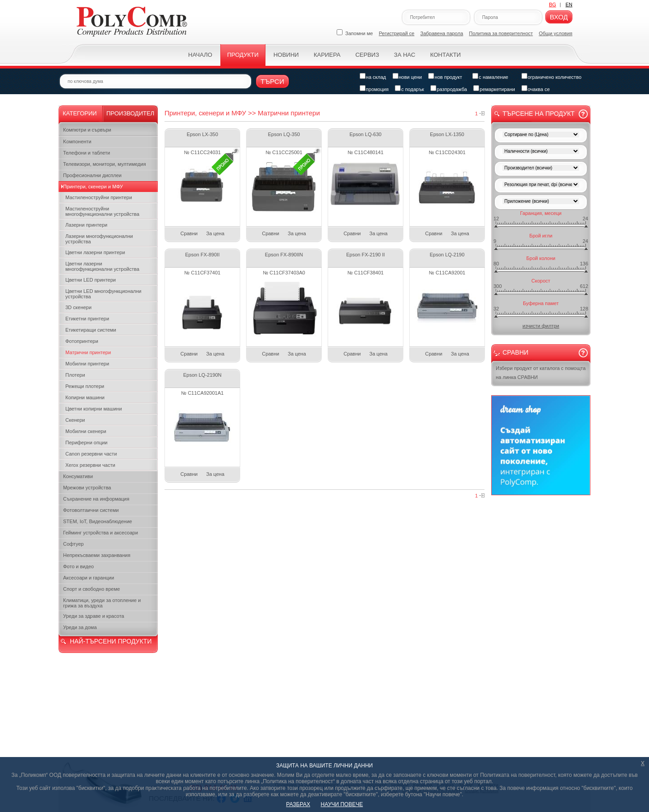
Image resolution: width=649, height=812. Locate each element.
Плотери (75, 375)
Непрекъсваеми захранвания (97, 555)
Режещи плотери (85, 386)
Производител (130, 113)
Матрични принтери (88, 352)
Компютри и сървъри (87, 130)
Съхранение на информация (96, 499)
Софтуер (73, 544)
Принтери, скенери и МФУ (93, 187)
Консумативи (78, 476)
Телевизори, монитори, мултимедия (105, 164)
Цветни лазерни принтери (95, 252)
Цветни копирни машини (94, 409)
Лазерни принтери (86, 225)
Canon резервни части (91, 454)
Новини (286, 55)
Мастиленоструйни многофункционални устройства (102, 211)
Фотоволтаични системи (91, 510)
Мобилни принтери (87, 364)
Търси (272, 81)
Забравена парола (442, 33)
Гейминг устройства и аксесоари (101, 533)
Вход (559, 17)
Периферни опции (87, 442)
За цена (215, 233)
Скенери (75, 420)
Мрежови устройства (87, 488)
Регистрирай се (397, 33)
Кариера (327, 55)
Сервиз (367, 55)
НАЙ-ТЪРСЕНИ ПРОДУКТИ (111, 641)
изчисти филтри (541, 326)
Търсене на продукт (539, 114)
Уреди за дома (80, 627)
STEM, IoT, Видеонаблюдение (98, 521)
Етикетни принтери (87, 319)
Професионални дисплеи (92, 175)
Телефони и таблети (87, 153)
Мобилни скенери (86, 431)
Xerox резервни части (90, 465)
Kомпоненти (77, 141)
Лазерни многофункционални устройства (99, 239)
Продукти (243, 55)
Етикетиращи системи (91, 330)
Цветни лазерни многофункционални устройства (102, 266)
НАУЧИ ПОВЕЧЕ (342, 804)
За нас (404, 55)
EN (569, 5)
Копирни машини (85, 397)
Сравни (189, 233)
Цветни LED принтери (91, 280)
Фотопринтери (82, 341)
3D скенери (78, 307)
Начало (200, 55)
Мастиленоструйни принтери (99, 197)
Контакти (445, 55)
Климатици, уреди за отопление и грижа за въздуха (102, 603)
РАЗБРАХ (298, 804)
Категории (80, 113)
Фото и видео (78, 566)
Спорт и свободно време (91, 589)
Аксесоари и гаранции (89, 578)
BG (553, 5)
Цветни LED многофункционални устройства (103, 294)
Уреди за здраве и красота (94, 616)
